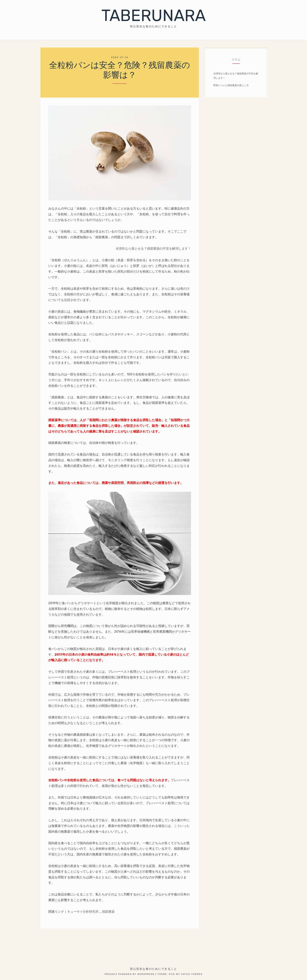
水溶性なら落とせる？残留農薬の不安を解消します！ (153, 249)
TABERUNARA (153, 16)
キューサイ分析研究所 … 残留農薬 (91, 912)
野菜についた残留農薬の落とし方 (231, 85)
